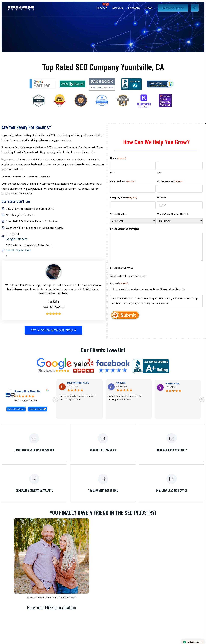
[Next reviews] (202, 399)
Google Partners (17, 239)
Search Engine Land (19, 250)
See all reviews (16, 409)
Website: (162, 198)
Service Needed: (119, 214)
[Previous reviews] (55, 399)
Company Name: (124, 198)
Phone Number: (170, 181)
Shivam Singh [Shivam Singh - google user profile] (172, 383)
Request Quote (173, 8)
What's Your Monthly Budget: (173, 214)
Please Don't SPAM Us (122, 268)
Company (134, 8)
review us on (36, 409)
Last (160, 173)
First (113, 173)
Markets (118, 8)
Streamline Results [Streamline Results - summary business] (28, 391)
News (149, 8)
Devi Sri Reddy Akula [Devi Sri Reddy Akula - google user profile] (78, 383)
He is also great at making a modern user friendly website (77, 398)
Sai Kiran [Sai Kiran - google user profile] (121, 383)
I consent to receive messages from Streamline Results (149, 289)
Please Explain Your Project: (125, 229)
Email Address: (123, 181)
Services (103, 6)
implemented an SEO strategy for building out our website (125, 398)
